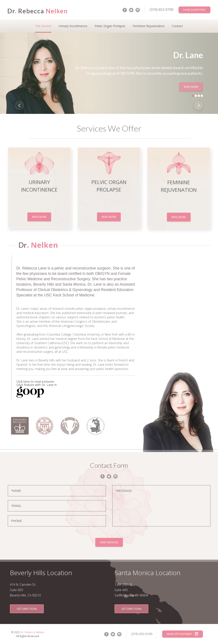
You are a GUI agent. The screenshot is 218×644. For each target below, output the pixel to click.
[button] (19, 105)
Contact (177, 26)
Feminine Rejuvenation (149, 26)
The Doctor (43, 26)
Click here (24, 382)
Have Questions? (194, 10)
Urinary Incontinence (73, 26)
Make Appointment (183, 634)
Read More (191, 87)
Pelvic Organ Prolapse (110, 26)
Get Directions (27, 609)
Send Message (109, 542)
